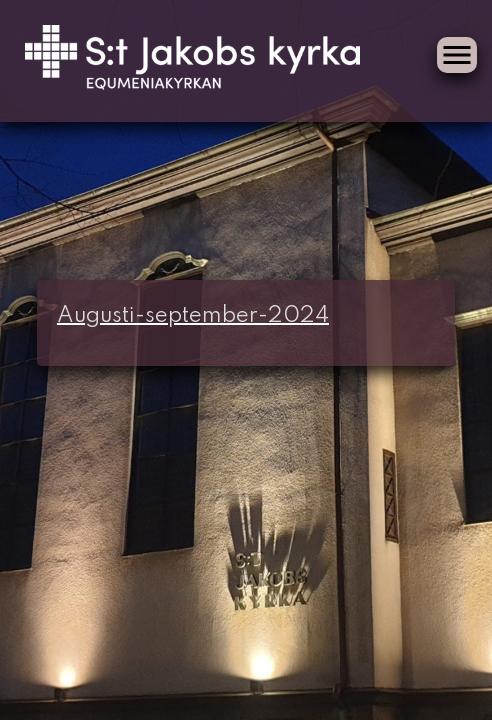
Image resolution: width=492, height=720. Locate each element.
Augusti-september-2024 (193, 316)
